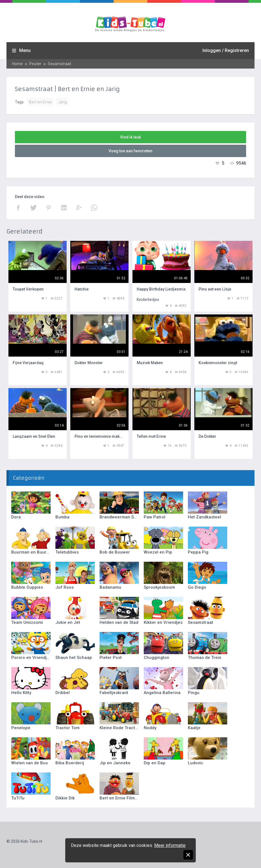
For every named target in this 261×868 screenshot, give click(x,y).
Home (17, 64)
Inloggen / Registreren (226, 50)
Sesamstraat (59, 64)
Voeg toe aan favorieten (130, 151)
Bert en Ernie (40, 102)
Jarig (62, 102)
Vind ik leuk (130, 137)
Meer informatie (170, 845)
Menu (25, 50)
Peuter (35, 64)
